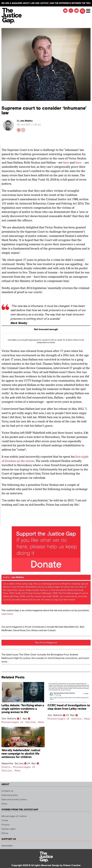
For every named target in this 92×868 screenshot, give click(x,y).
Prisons (6, 825)
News (41, 722)
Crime (5, 821)
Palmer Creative (72, 865)
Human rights (9, 829)
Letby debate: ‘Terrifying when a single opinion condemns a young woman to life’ (23, 709)
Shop (4, 804)
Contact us (7, 791)
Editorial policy (10, 795)
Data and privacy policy (14, 800)
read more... (8, 614)
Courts (6, 767)
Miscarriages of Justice (18, 722)
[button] (82, 11)
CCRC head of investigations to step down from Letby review (69, 707)
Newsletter (7, 846)
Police (5, 833)
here (66, 162)
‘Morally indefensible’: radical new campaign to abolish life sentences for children (21, 754)
